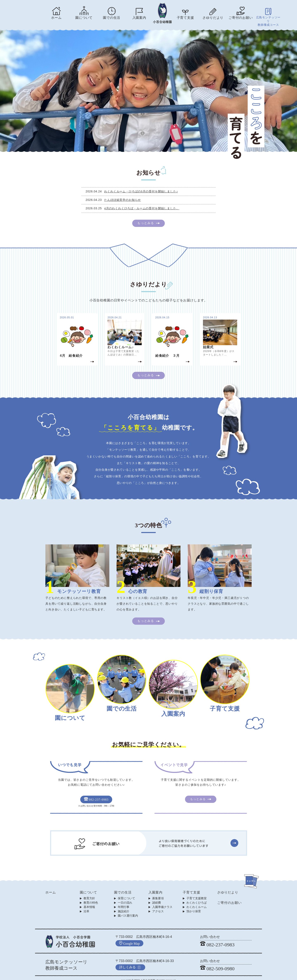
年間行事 (124, 902)
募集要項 (158, 893)
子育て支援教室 (197, 893)
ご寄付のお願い (241, 18)
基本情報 (89, 902)
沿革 (86, 906)
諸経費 (157, 897)
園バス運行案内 (128, 910)
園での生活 (112, 18)
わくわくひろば (197, 897)
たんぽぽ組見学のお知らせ (125, 195)
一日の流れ (125, 897)
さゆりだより (213, 18)
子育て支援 (185, 18)
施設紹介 (124, 906)
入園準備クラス (162, 902)
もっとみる (146, 218)
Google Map (129, 938)
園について (84, 18)
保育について (126, 893)
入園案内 (139, 18)
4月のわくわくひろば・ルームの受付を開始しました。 (144, 204)
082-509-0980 (217, 963)
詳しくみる (130, 962)
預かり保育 (194, 906)
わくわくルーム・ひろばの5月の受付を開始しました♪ (143, 187)
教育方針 (89, 893)
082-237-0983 (96, 795)
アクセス (158, 906)
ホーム (56, 18)
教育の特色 (91, 897)
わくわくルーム (197, 902)
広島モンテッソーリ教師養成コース (268, 19)
